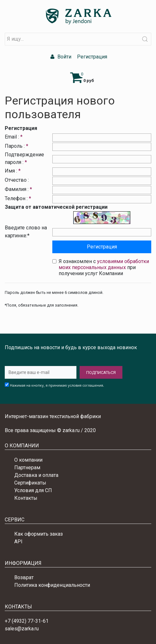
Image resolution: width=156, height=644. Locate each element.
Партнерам (27, 468)
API (18, 542)
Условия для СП (33, 490)
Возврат (24, 577)
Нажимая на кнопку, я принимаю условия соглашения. (57, 385)
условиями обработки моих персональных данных (104, 264)
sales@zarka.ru (22, 629)
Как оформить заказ (39, 534)
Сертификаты (30, 483)
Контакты (26, 498)
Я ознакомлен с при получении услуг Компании (104, 267)
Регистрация (91, 57)
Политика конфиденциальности (52, 585)
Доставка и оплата (36, 475)
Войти (60, 57)
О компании (28, 460)
